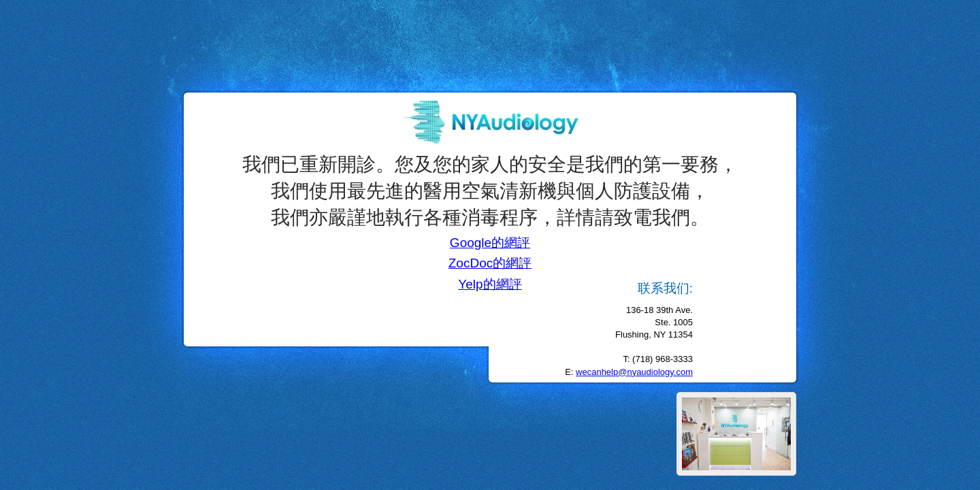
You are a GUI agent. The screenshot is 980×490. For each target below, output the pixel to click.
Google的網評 (490, 243)
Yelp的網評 (490, 284)
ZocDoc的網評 (490, 263)
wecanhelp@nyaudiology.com (634, 372)
